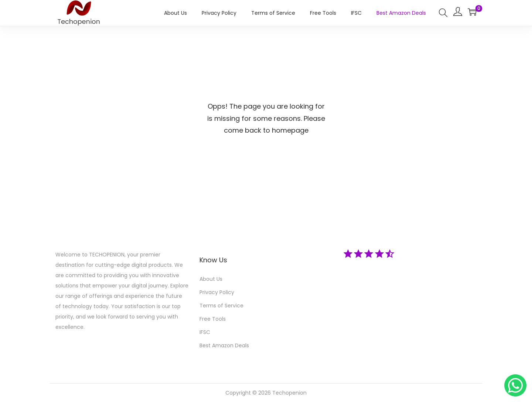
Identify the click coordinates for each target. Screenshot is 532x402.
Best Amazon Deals (224, 345)
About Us (211, 279)
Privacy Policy (217, 292)
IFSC (205, 332)
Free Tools (213, 319)
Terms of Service (221, 306)
